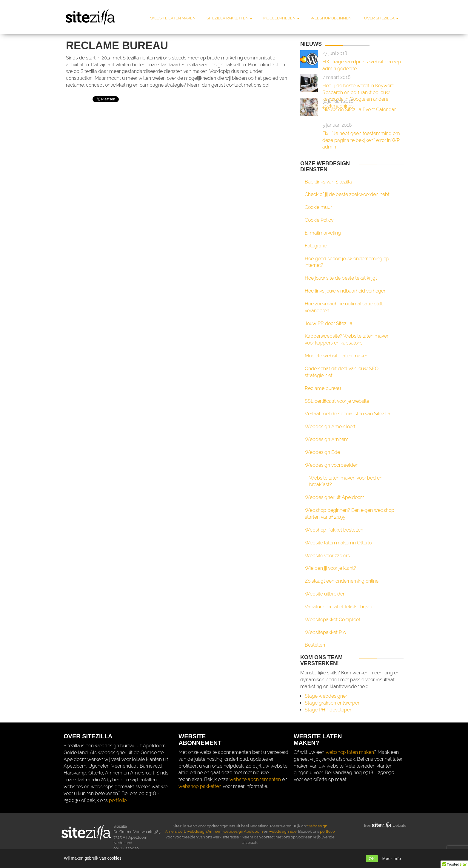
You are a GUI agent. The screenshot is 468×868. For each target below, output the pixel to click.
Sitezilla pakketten (229, 18)
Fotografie (316, 246)
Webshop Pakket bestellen (334, 530)
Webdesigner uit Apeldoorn (335, 497)
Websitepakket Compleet (332, 620)
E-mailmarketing (323, 233)
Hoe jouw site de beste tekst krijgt (341, 278)
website (399, 825)
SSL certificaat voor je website (337, 401)
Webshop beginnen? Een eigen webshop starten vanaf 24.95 (350, 514)
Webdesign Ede (322, 452)
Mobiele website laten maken (337, 356)
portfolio (118, 800)
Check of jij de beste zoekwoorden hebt (347, 194)
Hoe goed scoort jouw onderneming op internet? (347, 262)
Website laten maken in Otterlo (338, 543)
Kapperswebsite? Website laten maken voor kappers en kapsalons (347, 339)
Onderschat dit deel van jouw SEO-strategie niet (343, 372)
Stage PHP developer (328, 710)
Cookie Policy (319, 220)
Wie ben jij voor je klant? (330, 568)
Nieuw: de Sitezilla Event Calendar (359, 110)
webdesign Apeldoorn (243, 831)
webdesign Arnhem (204, 831)
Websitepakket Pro (325, 632)
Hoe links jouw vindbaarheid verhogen (346, 291)
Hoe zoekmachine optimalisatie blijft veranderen (344, 307)
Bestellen (315, 645)
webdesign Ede (283, 831)
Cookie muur (318, 207)
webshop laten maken (350, 752)
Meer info (392, 859)
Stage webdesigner (326, 696)
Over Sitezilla (381, 18)
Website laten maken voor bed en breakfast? (346, 481)
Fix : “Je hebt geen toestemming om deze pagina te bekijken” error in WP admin (361, 140)
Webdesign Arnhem (327, 439)
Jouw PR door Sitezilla (329, 323)
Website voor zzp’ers (327, 556)
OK (372, 859)
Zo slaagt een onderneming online (342, 581)
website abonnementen (255, 779)
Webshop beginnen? (332, 18)
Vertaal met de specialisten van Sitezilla (348, 414)
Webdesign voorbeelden (332, 465)
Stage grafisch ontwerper (332, 703)
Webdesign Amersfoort (330, 427)
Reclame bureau (323, 388)
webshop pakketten (200, 786)
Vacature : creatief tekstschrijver (339, 607)
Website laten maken (173, 18)
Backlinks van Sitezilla (328, 182)
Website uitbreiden (325, 594)
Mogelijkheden (281, 18)
